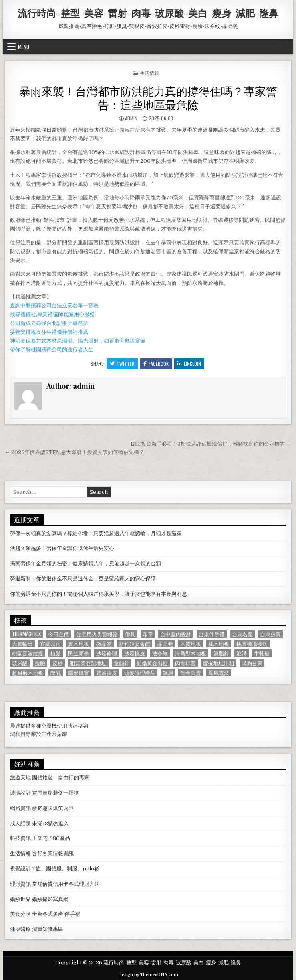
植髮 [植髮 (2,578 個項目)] (56, 653)
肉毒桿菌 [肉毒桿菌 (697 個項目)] (185, 663)
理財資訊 (20, 884)
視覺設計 (20, 869)
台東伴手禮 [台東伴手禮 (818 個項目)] (212, 634)
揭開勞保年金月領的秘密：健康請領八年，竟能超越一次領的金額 (86, 563)
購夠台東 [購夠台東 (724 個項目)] (252, 663)
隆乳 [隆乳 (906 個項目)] (56, 673)
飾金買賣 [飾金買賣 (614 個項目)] (191, 673)
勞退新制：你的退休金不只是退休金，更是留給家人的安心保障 (83, 579)
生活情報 (149, 73)
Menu (24, 47)
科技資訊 (20, 838)
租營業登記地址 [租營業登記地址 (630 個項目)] (88, 663)
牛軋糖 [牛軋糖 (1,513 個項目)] (262, 653)
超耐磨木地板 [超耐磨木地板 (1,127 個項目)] (28, 673)
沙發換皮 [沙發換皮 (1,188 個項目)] (135, 653)
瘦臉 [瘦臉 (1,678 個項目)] (40, 663)
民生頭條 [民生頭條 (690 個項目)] (79, 653)
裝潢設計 (20, 793)
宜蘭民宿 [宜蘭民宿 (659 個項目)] (50, 644)
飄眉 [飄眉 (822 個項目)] (168, 673)
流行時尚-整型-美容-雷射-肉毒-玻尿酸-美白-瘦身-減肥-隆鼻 (148, 13)
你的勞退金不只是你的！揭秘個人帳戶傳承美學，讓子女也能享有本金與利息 (99, 594)
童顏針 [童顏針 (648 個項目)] (122, 663)
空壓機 (49, 726)
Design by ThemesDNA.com (148, 975)
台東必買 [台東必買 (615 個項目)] (270, 634)
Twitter (122, 364)
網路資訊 (20, 808)
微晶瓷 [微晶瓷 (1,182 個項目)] (104, 644)
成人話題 (20, 823)
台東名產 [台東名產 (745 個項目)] (242, 634)
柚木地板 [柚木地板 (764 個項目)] (219, 644)
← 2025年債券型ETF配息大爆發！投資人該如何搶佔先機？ (75, 452)
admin (131, 118)
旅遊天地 (20, 778)
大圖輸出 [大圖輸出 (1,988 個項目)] (22, 644)
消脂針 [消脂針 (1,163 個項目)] (221, 653)
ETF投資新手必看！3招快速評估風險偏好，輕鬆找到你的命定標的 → (211, 444)
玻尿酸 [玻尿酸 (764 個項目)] (20, 663)
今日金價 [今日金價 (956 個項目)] (58, 634)
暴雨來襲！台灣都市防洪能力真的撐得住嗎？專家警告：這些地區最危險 (148, 97)
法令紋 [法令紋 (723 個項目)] (160, 653)
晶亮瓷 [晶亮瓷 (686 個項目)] (165, 644)
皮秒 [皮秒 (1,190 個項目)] (58, 663)
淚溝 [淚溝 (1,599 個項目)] (242, 653)
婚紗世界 (20, 899)
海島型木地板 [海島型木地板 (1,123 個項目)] (191, 653)
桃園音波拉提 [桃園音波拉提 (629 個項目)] (28, 653)
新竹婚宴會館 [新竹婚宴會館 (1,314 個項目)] (135, 644)
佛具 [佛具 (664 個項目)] (130, 634)
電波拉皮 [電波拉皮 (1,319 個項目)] (107, 673)
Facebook (156, 364)
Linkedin (189, 364)
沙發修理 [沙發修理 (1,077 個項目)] (107, 653)
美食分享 (20, 914)
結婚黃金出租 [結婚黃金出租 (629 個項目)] (152, 663)
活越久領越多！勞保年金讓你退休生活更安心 (62, 548)
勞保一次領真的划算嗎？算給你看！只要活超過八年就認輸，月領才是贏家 (96, 533)
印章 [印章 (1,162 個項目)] (148, 634)
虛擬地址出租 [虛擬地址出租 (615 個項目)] (219, 663)
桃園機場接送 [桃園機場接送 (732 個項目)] (252, 644)
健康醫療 (20, 929)
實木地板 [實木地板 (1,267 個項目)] (79, 644)
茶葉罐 (59, 734)
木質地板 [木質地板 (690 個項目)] (191, 644)
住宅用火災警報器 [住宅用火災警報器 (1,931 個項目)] (97, 634)
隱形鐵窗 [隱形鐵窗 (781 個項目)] (79, 673)
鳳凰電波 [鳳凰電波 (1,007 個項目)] (219, 673)
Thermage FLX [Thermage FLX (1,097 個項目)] (26, 634)
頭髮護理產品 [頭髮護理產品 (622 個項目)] (140, 673)
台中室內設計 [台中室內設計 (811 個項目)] (176, 634)
